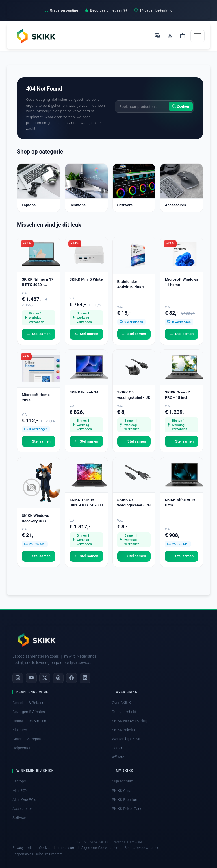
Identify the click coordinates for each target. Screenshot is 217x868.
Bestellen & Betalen (28, 703)
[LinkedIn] (85, 678)
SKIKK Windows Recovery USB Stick (35, 518)
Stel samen (39, 334)
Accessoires (23, 809)
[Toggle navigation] (198, 36)
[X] (45, 678)
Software (20, 818)
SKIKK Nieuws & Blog (130, 721)
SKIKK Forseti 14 (84, 392)
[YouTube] (31, 678)
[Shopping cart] (183, 36)
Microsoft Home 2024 (36, 397)
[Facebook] (71, 678)
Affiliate (118, 757)
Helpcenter (21, 748)
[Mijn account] (170, 36)
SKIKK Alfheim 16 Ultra (180, 502)
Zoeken (181, 107)
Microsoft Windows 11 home (181, 282)
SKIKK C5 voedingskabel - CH (134, 502)
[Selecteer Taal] (158, 36)
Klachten (20, 730)
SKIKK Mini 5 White (86, 279)
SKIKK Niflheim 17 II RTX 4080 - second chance (38, 282)
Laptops (19, 781)
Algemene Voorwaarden (100, 848)
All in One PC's (24, 800)
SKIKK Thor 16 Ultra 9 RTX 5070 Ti (86, 502)
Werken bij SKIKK (126, 739)
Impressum (66, 848)
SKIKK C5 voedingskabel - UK (134, 395)
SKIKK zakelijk (124, 730)
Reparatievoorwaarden (142, 848)
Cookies (45, 848)
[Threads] (58, 678)
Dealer (117, 748)
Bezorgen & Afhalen (29, 712)
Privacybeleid (23, 848)
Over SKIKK (121, 703)
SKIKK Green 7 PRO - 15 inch (177, 395)
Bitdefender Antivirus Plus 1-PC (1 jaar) (134, 284)
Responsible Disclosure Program (37, 854)
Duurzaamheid (124, 712)
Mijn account (123, 781)
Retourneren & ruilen (29, 721)
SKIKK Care (121, 791)
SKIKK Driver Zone (127, 809)
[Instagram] (18, 678)
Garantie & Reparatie (29, 739)
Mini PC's (20, 791)
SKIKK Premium (125, 800)
